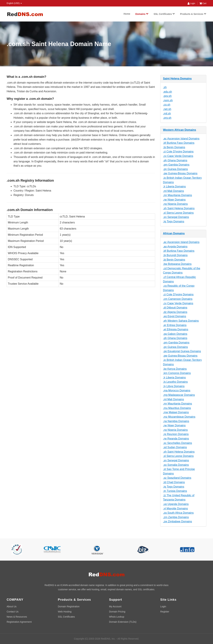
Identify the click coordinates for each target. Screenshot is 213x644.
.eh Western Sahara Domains (181, 321)
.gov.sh (167, 96)
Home (127, 14)
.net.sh (167, 109)
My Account (115, 606)
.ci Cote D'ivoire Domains (178, 152)
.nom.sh (168, 100)
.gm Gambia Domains (176, 165)
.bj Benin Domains (174, 147)
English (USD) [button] (14, 3)
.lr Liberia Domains (174, 186)
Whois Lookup (117, 617)
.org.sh (167, 118)
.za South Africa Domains (178, 513)
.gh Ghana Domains (175, 160)
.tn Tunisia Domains (175, 491)
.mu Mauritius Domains (177, 408)
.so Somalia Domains (176, 465)
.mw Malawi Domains (176, 412)
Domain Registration (69, 606)
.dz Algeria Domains (175, 312)
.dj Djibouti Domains (175, 308)
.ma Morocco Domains (177, 390)
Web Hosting (65, 612)
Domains (142, 14)
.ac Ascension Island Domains (181, 139)
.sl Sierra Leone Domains (178, 213)
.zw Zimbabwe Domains (177, 521)
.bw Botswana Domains (177, 264)
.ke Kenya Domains (175, 369)
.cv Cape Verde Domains (178, 156)
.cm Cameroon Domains (178, 299)
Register (165, 612)
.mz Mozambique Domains (179, 417)
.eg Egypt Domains (175, 316)
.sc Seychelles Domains (177, 443)
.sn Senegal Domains (176, 217)
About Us (12, 606)
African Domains (174, 233)
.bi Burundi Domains (175, 255)
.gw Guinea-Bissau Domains (180, 173)
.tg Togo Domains (174, 221)
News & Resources (17, 617)
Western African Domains (180, 130)
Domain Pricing (117, 612)
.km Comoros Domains (177, 373)
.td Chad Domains (174, 482)
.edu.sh (167, 92)
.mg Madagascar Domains (179, 395)
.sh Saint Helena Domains (179, 208)
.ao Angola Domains (175, 247)
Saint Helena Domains (177, 79)
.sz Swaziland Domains (177, 478)
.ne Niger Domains (174, 200)
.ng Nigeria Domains (175, 204)
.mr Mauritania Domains (177, 195)
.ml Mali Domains (173, 191)
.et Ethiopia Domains (176, 329)
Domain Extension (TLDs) (123, 622)
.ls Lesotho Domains (175, 382)
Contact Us (13, 612)
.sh (165, 87)
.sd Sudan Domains (175, 447)
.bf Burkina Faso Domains (179, 143)
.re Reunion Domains (176, 434)
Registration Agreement (19, 622)
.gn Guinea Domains (175, 169)
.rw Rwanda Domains (176, 439)
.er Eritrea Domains (175, 325)
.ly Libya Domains (174, 386)
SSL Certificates (164, 14)
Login (191, 3)
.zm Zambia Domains (176, 517)
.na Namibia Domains (176, 421)
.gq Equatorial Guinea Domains (182, 351)
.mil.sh (167, 114)
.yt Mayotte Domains (175, 508)
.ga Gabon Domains (175, 334)
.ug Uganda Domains (176, 504)
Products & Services (193, 14)
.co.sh (167, 105)
